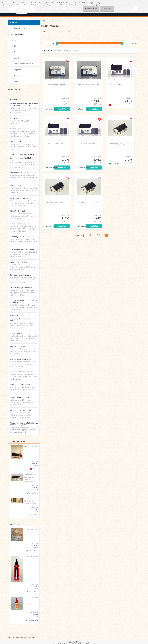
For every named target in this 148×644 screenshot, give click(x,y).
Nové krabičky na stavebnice (21, 385)
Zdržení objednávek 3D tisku (21, 224)
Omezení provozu (16, 142)
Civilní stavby (19, 34)
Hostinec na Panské (118, 85)
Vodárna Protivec (32, 529)
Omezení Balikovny (17, 129)
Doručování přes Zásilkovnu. (20, 275)
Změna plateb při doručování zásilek (23, 249)
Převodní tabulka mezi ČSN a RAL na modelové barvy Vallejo (24, 424)
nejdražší (67, 50)
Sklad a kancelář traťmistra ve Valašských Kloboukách (30, 478)
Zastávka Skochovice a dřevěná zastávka (30, 501)
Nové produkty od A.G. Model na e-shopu (23, 159)
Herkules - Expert (32, 557)
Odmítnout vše (90, 9)
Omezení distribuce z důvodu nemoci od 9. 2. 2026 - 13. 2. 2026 (24, 105)
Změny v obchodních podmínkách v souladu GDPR (23, 301)
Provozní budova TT (31, 446)
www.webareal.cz (29, 637)
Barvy (16, 75)
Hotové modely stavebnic (23, 64)
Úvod (44, 21)
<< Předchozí (78, 236)
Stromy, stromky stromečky (20, 410)
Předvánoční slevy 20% (18, 262)
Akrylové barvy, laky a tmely (20, 359)
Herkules (35, 598)
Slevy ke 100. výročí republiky (21, 288)
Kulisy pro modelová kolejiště (21, 372)
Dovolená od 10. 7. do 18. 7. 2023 (23, 173)
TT (15, 46)
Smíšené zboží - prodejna (57, 85)
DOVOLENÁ (14, 118)
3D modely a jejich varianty (20, 237)
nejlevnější (58, 50)
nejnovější (77, 50)
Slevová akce (15, 315)
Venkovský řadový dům (120, 143)
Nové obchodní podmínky (19, 397)
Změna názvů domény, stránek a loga (22, 320)
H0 (15, 40)
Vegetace (17, 70)
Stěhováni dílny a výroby (19, 211)
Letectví (17, 81)
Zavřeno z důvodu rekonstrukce (22, 154)
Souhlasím (107, 9)
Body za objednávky (17, 346)
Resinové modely (14, 89)
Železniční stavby (20, 29)
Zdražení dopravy (16, 333)
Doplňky (17, 58)
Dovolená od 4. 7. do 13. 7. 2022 (22, 198)
